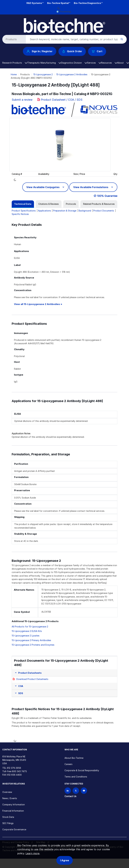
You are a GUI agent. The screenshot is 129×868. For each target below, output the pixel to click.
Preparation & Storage (65, 211)
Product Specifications (24, 211)
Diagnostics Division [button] (74, 63)
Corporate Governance (14, 829)
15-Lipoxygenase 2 (43, 74)
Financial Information (13, 811)
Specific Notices (20, 214)
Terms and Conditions (76, 777)
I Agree (65, 860)
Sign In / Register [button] (40, 51)
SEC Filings (8, 823)
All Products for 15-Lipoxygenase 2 (30, 627)
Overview (7, 792)
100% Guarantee (107, 196)
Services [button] (94, 63)
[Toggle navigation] (4, 21)
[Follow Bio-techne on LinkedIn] (68, 791)
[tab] (23, 204)
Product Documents (104, 211)
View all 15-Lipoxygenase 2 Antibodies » (38, 304)
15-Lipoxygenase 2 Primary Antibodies (31, 640)
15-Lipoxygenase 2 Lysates (26, 636)
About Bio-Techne (74, 758)
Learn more (32, 853)
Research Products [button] (15, 63)
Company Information (14, 804)
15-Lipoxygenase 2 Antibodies (72, 74)
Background (85, 211)
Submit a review (22, 100)
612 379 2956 (14, 768)
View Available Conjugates (43, 187)
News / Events (10, 798)
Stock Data (8, 817)
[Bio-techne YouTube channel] (84, 791)
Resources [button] (109, 63)
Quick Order (72, 51)
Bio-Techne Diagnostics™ (88, 3)
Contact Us (70, 796)
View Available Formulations (91, 187)
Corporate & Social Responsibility (82, 770)
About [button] (123, 63)
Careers (68, 764)
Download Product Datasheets (32, 679)
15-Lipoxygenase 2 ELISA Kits (27, 631)
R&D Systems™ (35, 3)
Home (14, 74)
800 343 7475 (19, 771)
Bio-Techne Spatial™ (59, 3)
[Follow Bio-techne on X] (76, 791)
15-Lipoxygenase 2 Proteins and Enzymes (33, 645)
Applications (44, 211)
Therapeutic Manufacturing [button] (44, 63)
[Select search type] (14, 39)
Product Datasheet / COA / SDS (62, 100)
